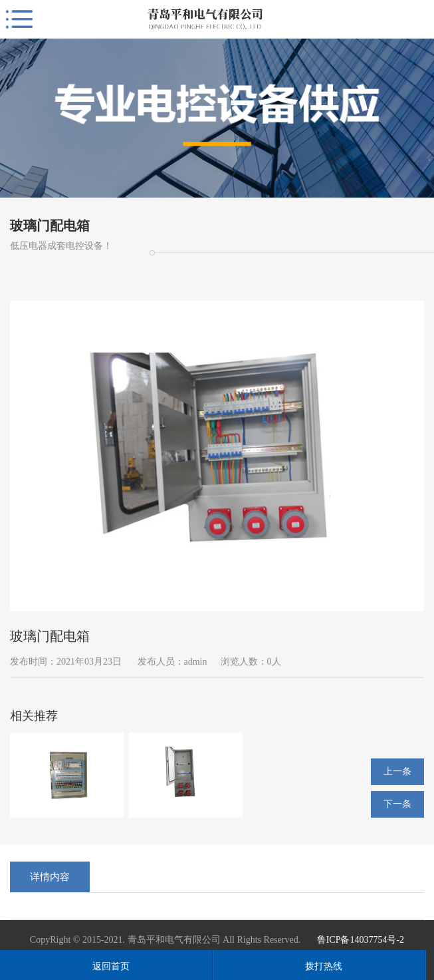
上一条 (397, 771)
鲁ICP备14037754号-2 (361, 940)
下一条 (397, 804)
